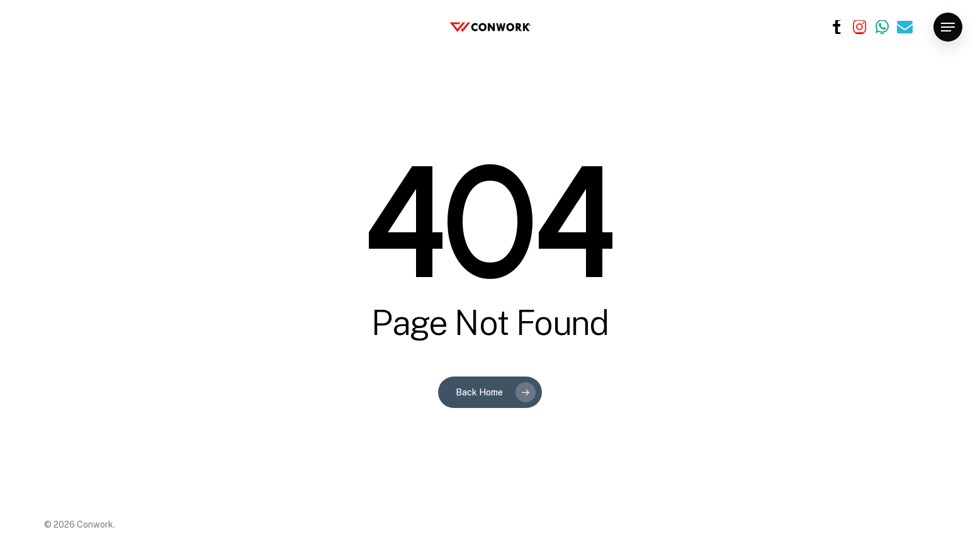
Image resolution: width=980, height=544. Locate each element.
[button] (948, 27)
